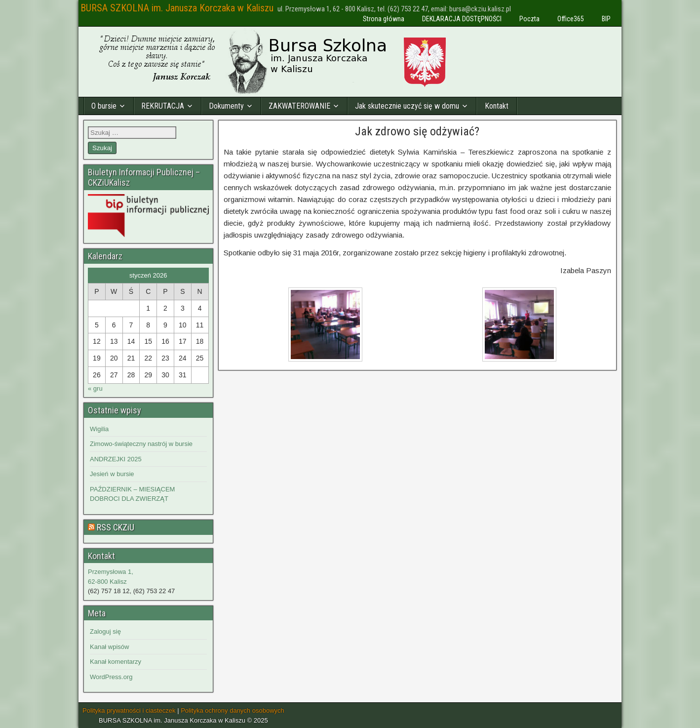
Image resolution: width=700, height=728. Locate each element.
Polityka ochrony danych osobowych (233, 710)
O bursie (104, 106)
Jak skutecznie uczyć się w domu (407, 106)
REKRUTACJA (163, 106)
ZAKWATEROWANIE (299, 106)
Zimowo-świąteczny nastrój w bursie (141, 444)
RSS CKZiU (116, 527)
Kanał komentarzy (116, 662)
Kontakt (497, 106)
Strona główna (384, 19)
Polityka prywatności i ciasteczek (129, 710)
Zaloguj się (105, 631)
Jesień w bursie (112, 474)
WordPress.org (111, 677)
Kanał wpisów (110, 647)
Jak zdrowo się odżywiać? (417, 131)
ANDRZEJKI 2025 (116, 459)
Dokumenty (226, 106)
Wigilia (99, 429)
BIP (606, 19)
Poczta (529, 19)
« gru (95, 388)
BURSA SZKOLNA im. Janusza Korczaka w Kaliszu (177, 8)
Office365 (571, 19)
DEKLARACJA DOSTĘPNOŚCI (462, 19)
